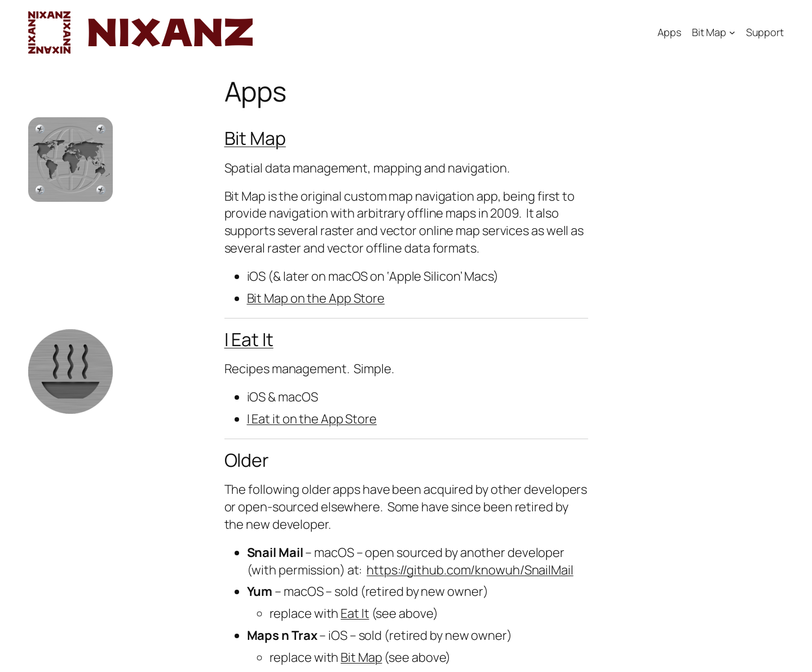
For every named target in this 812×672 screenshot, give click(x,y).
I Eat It (249, 339)
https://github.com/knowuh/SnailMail (470, 570)
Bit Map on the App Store (316, 298)
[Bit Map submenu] (732, 32)
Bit (237, 138)
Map (268, 138)
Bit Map (709, 32)
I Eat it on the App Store (312, 419)
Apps (669, 32)
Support (765, 32)
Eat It (355, 613)
